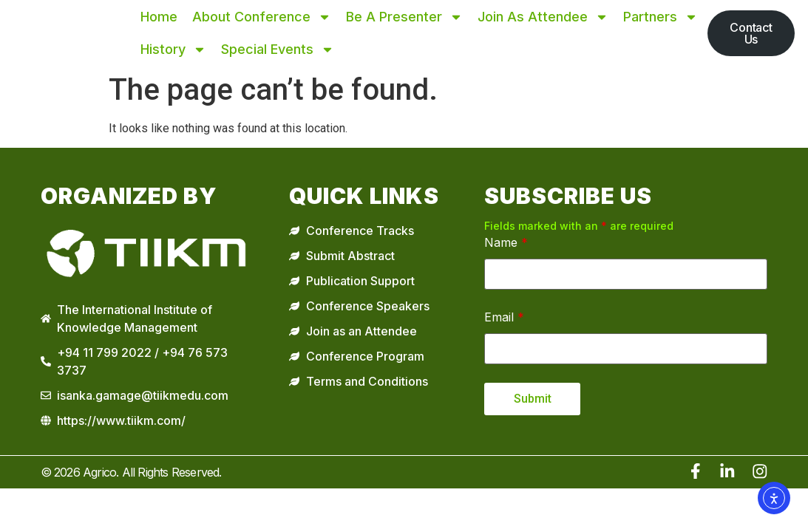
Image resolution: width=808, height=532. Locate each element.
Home (159, 17)
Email (504, 317)
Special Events (278, 50)
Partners (661, 17)
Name (506, 242)
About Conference (262, 17)
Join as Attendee (543, 17)
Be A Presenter (404, 17)
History (173, 50)
